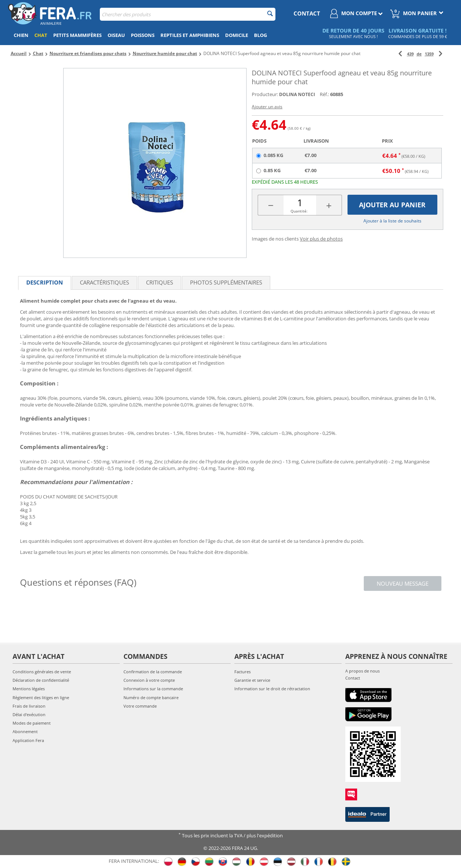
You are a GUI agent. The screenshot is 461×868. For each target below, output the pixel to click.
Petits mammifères (77, 35)
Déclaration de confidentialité (41, 680)
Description (45, 282)
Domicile (237, 35)
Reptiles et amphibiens (190, 35)
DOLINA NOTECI (297, 94)
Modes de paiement (32, 723)
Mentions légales (29, 689)
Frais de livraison (29, 706)
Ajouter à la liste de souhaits (392, 221)
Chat (41, 35)
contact (307, 13)
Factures (243, 672)
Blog (260, 35)
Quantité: (299, 211)
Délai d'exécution (29, 714)
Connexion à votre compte (149, 680)
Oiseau (116, 35)
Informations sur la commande (153, 689)
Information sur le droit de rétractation (272, 689)
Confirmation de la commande (153, 672)
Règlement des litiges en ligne (41, 697)
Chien (21, 35)
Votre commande (140, 706)
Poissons (143, 35)
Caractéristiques (104, 282)
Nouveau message (403, 583)
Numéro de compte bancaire (151, 697)
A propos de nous (362, 671)
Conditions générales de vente (42, 672)
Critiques (160, 282)
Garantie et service (252, 680)
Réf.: (324, 94)
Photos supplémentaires (226, 282)
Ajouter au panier (392, 205)
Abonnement (25, 731)
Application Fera (28, 740)
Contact (353, 678)
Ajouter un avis (267, 107)
